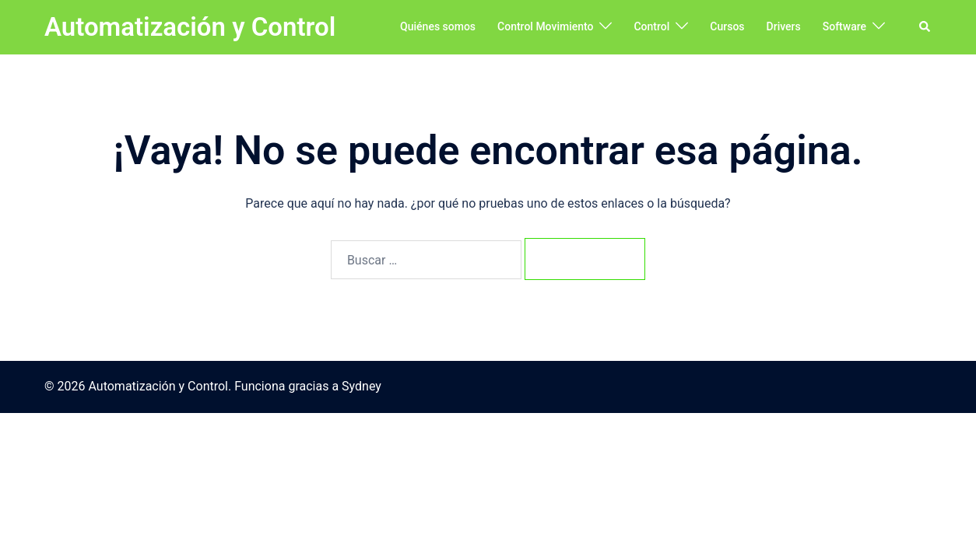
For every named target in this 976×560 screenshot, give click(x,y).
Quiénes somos (438, 26)
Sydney (362, 386)
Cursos (727, 26)
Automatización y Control (190, 27)
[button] (925, 27)
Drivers (784, 26)
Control (651, 26)
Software (844, 26)
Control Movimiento (545, 26)
